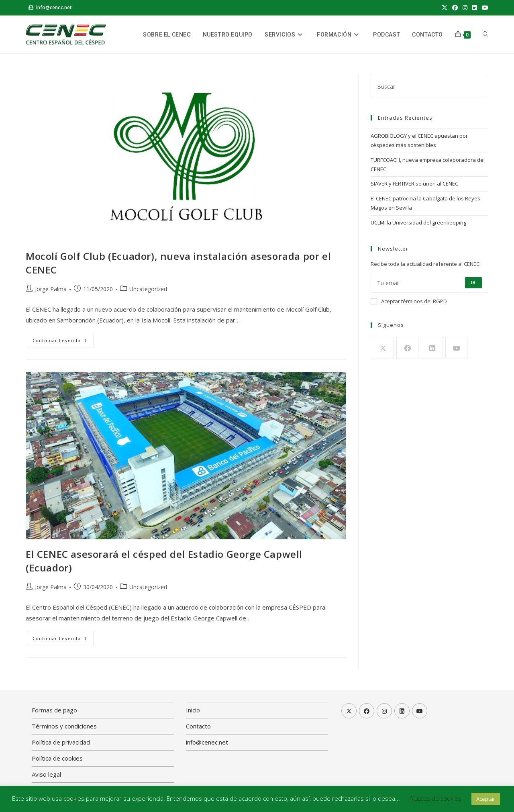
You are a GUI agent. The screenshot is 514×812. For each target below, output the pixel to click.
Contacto (198, 726)
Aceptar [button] (486, 799)
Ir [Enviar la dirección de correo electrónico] (473, 283)
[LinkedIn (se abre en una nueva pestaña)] (475, 8)
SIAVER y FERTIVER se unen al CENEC (414, 184)
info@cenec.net (54, 7)
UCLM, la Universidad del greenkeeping (418, 222)
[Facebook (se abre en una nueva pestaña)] (455, 8)
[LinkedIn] (432, 348)
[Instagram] (384, 711)
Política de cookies (57, 758)
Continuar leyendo (63, 339)
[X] (383, 348)
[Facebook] (407, 348)
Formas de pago (54, 710)
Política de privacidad (61, 742)
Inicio (193, 710)
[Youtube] (456, 348)
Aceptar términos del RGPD (409, 301)
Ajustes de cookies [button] (435, 798)
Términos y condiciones (64, 726)
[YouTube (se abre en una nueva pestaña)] (484, 8)
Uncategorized (148, 289)
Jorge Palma (51, 289)
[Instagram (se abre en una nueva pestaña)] (465, 8)
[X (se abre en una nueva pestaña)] (445, 8)
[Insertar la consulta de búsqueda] (429, 87)
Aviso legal (46, 774)
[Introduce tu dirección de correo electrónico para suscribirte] (429, 283)
